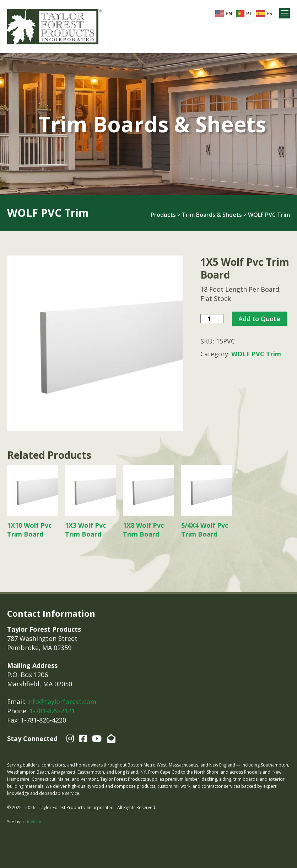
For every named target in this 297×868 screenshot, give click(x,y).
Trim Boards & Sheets (212, 215)
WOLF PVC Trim (269, 215)
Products (163, 215)
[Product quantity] (212, 319)
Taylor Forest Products (55, 27)
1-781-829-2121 (52, 711)
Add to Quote (259, 319)
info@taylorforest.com (62, 702)
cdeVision (33, 822)
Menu (285, 13)
